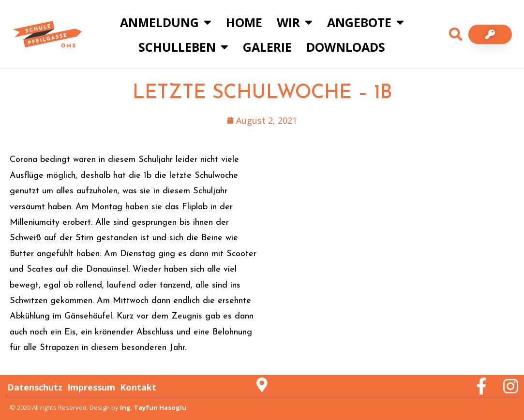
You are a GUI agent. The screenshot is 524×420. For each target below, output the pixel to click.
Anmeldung (166, 22)
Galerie (267, 47)
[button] (456, 34)
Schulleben (183, 47)
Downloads (346, 47)
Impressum (91, 387)
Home (244, 22)
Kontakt (138, 387)
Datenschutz (35, 387)
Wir (295, 22)
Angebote (366, 22)
